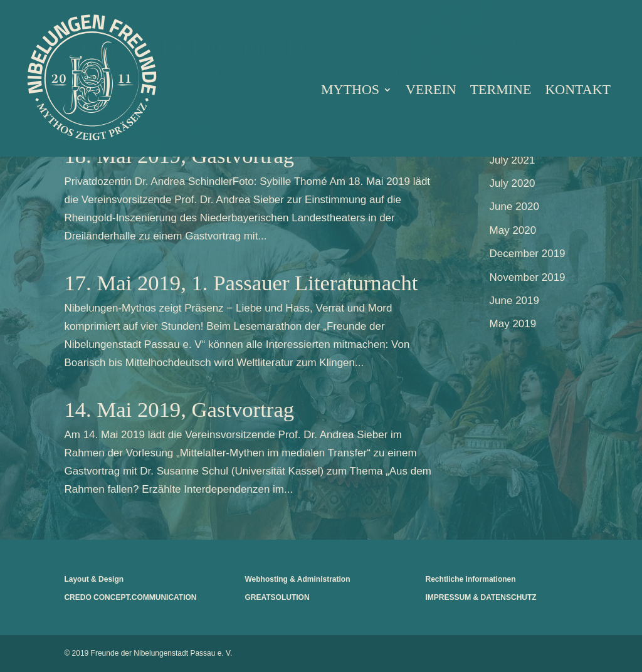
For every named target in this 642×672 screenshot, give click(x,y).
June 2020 (514, 207)
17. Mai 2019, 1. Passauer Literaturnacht (241, 283)
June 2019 (514, 301)
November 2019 (528, 277)
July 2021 (513, 160)
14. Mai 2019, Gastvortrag (179, 409)
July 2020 (513, 183)
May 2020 (513, 230)
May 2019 (513, 324)
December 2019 (528, 254)
